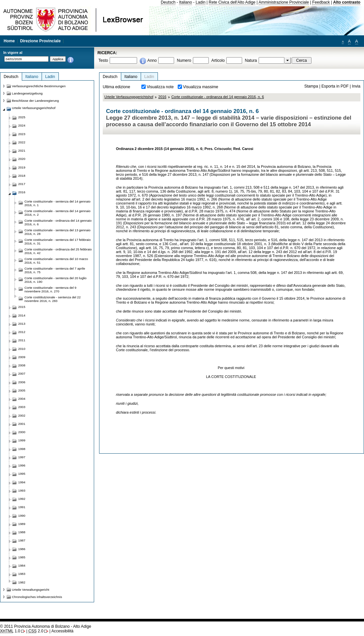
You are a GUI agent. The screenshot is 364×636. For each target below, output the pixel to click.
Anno (152, 60)
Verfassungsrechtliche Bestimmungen (39, 86)
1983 (22, 574)
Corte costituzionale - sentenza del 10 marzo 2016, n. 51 (56, 261)
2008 (22, 365)
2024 (22, 125)
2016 (162, 97)
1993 (22, 490)
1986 (22, 549)
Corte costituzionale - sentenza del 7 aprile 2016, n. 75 (55, 270)
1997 (22, 457)
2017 (22, 184)
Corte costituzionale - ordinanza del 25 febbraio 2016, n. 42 (58, 251)
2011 (22, 340)
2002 (22, 415)
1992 (22, 499)
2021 (22, 150)
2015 (22, 307)
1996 (22, 465)
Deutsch (168, 2)
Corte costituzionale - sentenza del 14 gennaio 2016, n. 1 (57, 203)
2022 (22, 142)
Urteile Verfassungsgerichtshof (129, 97)
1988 (22, 532)
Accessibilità (62, 631)
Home (9, 41)
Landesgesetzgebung (27, 93)
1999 (22, 440)
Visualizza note (160, 87)
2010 (22, 349)
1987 (22, 540)
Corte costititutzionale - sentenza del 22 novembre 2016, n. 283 (53, 299)
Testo (103, 60)
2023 (22, 134)
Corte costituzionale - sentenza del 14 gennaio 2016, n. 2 (57, 213)
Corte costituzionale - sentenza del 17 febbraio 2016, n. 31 (57, 242)
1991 (22, 507)
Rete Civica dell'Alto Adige (232, 2)
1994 (22, 482)
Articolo (218, 60)
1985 (22, 557)
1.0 (10, 631)
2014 (22, 315)
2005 (22, 390)
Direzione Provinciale (40, 41)
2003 (22, 407)
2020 (22, 159)
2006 (22, 382)
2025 (22, 117)
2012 (22, 332)
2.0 (36, 631)
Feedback (321, 2)
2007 (22, 374)
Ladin (200, 2)
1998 (22, 449)
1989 (22, 524)
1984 (22, 565)
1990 (22, 516)
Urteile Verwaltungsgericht (31, 590)
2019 (22, 167)
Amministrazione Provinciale (284, 2)
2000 (22, 432)
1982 (22, 582)
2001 (22, 424)
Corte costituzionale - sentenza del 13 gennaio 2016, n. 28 (57, 232)
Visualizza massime (201, 87)
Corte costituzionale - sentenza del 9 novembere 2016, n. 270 (50, 289)
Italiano (185, 2)
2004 (22, 399)
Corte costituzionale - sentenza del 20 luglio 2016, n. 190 (55, 280)
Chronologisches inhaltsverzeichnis (37, 597)
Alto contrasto (347, 2)
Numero (184, 60)
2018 (22, 176)
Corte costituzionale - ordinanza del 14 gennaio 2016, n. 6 (218, 97)
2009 (22, 357)
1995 (22, 474)
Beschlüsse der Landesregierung (35, 101)
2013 (22, 324)
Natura (251, 60)
